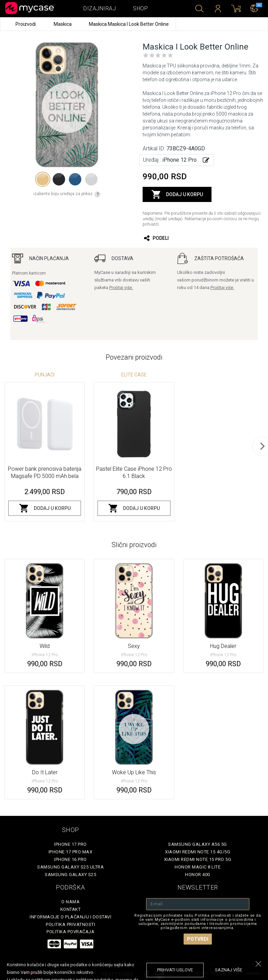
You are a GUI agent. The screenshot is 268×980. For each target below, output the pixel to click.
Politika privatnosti (70, 924)
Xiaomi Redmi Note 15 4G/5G (198, 852)
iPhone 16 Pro (70, 859)
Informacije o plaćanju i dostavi (70, 917)
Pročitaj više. (121, 288)
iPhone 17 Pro (70, 844)
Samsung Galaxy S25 (70, 875)
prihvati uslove (175, 970)
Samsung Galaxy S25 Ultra (70, 867)
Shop (140, 8)
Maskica (63, 24)
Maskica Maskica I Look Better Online (129, 24)
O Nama (70, 902)
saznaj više (229, 970)
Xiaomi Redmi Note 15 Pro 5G (198, 859)
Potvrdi (198, 939)
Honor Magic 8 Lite (198, 867)
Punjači (45, 375)
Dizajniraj (100, 8)
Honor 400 (198, 875)
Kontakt (71, 909)
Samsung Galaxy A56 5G (198, 844)
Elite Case (134, 375)
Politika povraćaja (70, 932)
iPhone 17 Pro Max (71, 852)
